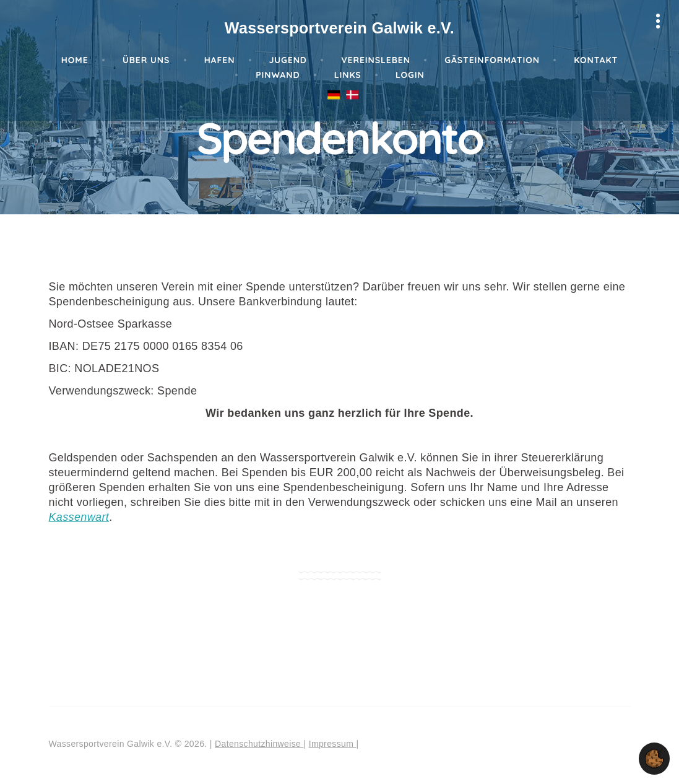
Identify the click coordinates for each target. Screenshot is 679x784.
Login (410, 75)
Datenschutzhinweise (259, 744)
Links (348, 75)
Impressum (333, 744)
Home (75, 60)
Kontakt (596, 60)
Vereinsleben (376, 60)
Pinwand (278, 75)
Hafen (220, 60)
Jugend (288, 60)
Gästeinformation (492, 60)
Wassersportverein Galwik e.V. (339, 28)
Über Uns (146, 60)
